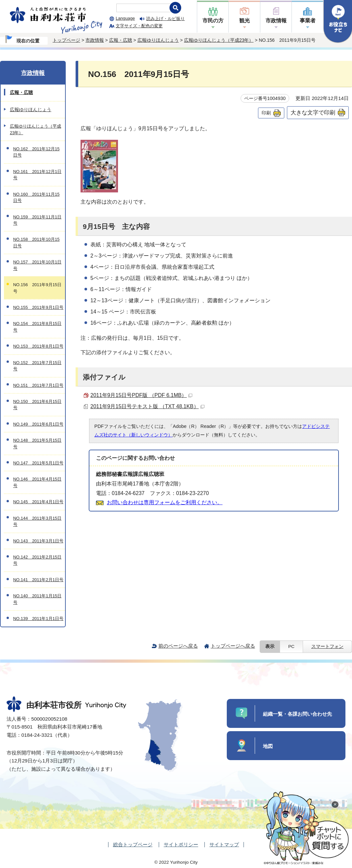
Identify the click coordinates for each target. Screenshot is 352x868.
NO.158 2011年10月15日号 (36, 242)
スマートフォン (327, 646)
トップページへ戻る (233, 646)
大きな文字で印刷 (313, 112)
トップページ (66, 40)
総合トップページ (133, 844)
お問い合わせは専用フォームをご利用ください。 (165, 502)
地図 (268, 746)
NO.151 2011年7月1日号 (38, 385)
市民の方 (213, 21)
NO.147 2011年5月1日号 (38, 463)
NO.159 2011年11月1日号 (37, 220)
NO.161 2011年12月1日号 (37, 175)
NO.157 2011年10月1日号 (37, 265)
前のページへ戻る (178, 646)
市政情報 (276, 21)
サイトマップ (224, 844)
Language (125, 18)
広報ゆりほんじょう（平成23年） (219, 40)
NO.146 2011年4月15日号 (37, 482)
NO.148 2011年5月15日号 (37, 443)
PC (291, 646)
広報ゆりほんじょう (158, 40)
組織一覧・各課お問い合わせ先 (297, 714)
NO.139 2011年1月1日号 (38, 619)
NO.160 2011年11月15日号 (36, 197)
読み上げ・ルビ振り (165, 19)
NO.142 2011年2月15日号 (37, 560)
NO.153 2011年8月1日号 (38, 346)
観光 (245, 21)
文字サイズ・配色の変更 (139, 26)
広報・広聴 (121, 40)
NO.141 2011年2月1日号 (38, 580)
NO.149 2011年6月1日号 (38, 424)
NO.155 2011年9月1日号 (38, 307)
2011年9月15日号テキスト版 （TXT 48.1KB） (147, 406)
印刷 (266, 113)
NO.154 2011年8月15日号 (37, 327)
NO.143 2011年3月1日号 (38, 541)
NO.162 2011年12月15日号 (36, 152)
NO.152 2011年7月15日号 (37, 366)
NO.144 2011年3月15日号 (37, 521)
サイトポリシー (181, 844)
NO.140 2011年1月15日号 (37, 599)
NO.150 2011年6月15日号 (37, 405)
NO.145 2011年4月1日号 (38, 502)
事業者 (308, 21)
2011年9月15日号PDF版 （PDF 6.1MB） (141, 395)
